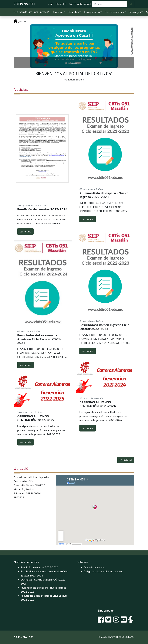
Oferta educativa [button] (114, 12)
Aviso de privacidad (94, 567)
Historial (126, 460)
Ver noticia (25, 231)
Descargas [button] (135, 12)
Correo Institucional (81, 4)
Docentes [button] (73, 12)
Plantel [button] (60, 4)
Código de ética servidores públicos (103, 571)
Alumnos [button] (58, 12)
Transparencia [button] (92, 12)
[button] (23, 46)
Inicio (51, 4)
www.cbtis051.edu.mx (122, 637)
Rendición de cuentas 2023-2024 (40, 567)
